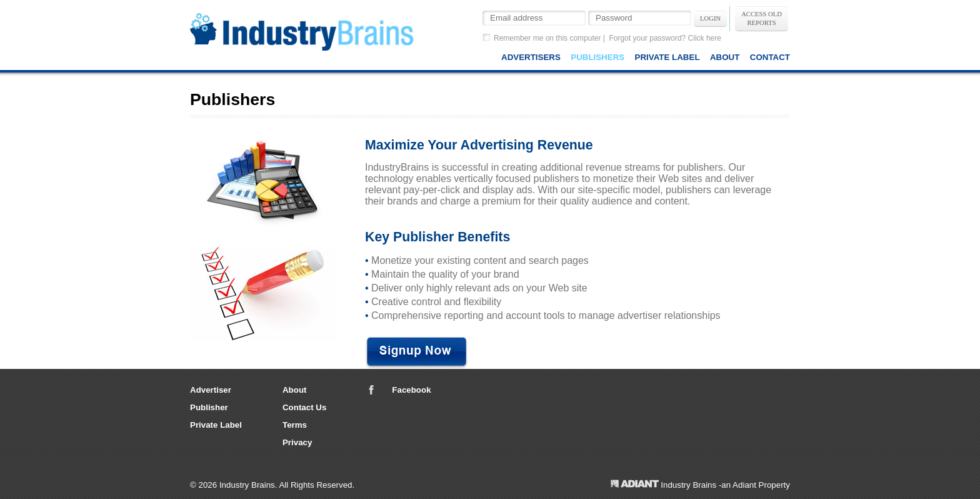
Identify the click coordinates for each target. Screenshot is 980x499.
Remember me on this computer (547, 38)
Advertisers (531, 57)
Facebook (411, 390)
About (725, 57)
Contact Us (304, 407)
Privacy (297, 442)
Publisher (209, 407)
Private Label (667, 57)
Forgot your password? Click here (665, 38)
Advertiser (211, 390)
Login (710, 18)
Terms (295, 425)
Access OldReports (762, 18)
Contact (770, 57)
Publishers (597, 57)
